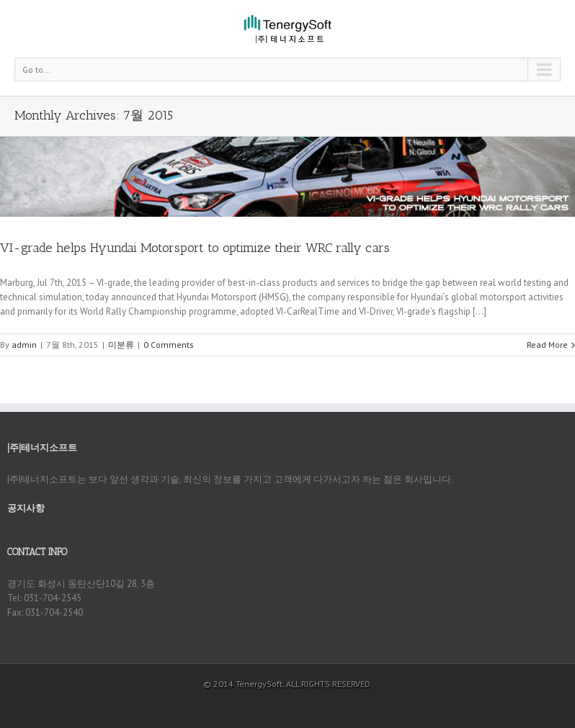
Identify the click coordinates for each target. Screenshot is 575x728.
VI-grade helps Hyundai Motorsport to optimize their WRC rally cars (195, 248)
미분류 (121, 345)
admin (24, 345)
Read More (547, 345)
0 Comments (169, 345)
